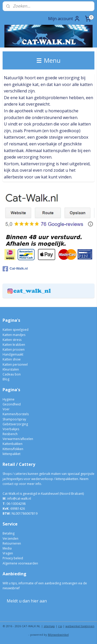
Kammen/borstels (16, 414)
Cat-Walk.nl (15, 269)
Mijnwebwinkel (58, 635)
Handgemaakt (13, 354)
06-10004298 (14, 504)
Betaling (9, 533)
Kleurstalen (11, 369)
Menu (49, 60)
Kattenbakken (13, 444)
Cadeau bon (12, 374)
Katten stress (12, 340)
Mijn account (64, 19)
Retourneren (12, 543)
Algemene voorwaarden (20, 563)
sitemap (49, 626)
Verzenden (10, 539)
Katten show (12, 359)
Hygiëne (9, 399)
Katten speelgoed (16, 330)
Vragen (8, 553)
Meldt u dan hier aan (27, 601)
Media (7, 548)
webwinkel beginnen (80, 626)
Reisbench (10, 434)
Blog (6, 379)
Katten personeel (15, 364)
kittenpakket (12, 454)
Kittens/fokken (13, 449)
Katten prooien (14, 350)
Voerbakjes (11, 429)
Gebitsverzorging (15, 424)
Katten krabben (14, 345)
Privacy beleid (13, 558)
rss (60, 626)
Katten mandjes (14, 335)
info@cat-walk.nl (19, 498)
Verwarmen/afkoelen (18, 439)
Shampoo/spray (14, 419)
